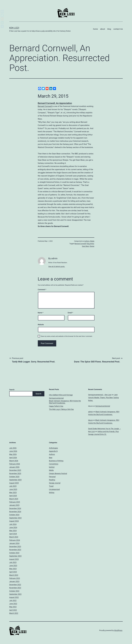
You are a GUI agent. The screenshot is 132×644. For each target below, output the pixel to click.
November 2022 (15, 588)
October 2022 (14, 591)
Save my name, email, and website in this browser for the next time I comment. (67, 336)
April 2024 (13, 534)
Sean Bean (85, 246)
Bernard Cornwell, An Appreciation (55, 103)
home (95, 29)
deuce (90, 420)
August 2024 (14, 521)
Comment (42, 290)
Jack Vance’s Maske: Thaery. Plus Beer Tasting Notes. (103, 398)
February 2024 (15, 540)
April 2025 (13, 496)
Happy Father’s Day (56, 406)
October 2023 (14, 553)
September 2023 (15, 556)
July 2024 (13, 524)
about (103, 29)
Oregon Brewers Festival (58, 473)
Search (12, 390)
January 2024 (14, 543)
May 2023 (13, 569)
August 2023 (14, 559)
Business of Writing (56, 461)
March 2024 (14, 537)
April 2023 (13, 572)
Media (92, 241)
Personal (52, 477)
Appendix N (53, 451)
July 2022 (13, 600)
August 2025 (14, 483)
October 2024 (14, 515)
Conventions (54, 464)
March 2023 (14, 575)
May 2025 (13, 493)
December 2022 (15, 585)
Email (70, 313)
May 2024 (13, 531)
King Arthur (90, 244)
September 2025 (15, 480)
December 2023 (15, 546)
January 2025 (14, 505)
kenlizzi (52, 467)
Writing (52, 493)
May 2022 (13, 607)
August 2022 (14, 597)
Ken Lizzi (14, 28)
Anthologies (53, 448)
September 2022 (15, 594)
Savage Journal (55, 483)
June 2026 (13, 451)
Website (41, 325)
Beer (51, 458)
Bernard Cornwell (45, 106)
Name (41, 313)
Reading (52, 480)
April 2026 (13, 458)
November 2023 (15, 550)
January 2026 (14, 467)
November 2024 (15, 512)
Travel (51, 486)
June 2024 (13, 527)
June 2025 (13, 489)
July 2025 (13, 486)
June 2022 (13, 604)
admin (91, 412)
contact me (118, 29)
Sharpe (92, 246)
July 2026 (13, 448)
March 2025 (14, 499)
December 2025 (15, 470)
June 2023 (13, 566)
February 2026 (15, 464)
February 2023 (15, 578)
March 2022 (14, 613)
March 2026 (14, 461)
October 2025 (14, 477)
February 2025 (15, 502)
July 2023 (13, 562)
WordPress (118, 630)
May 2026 (13, 454)
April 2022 (13, 610)
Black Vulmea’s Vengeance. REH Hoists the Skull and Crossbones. (65, 402)
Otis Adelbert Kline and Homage (61, 395)
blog (109, 29)
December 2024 (15, 508)
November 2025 (15, 473)
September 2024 (15, 518)
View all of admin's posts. (57, 266)
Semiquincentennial (56, 398)
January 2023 (14, 581)
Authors (87, 241)
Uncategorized (54, 489)
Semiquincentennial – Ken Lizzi (100, 395)
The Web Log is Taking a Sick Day (61, 409)
